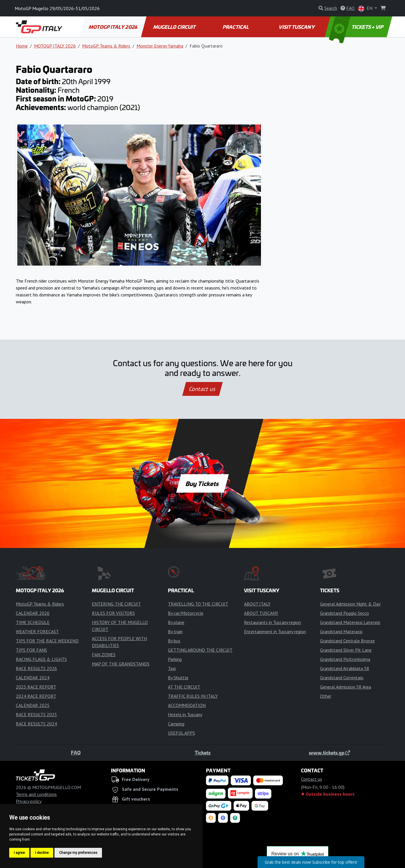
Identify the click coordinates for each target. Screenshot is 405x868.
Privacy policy (29, 801)
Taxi (172, 668)
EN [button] (366, 8)
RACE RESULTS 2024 (36, 724)
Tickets (203, 752)
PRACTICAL (236, 27)
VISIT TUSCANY (297, 27)
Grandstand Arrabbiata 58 (345, 668)
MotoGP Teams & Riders (106, 46)
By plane (176, 622)
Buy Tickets (202, 483)
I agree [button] (19, 853)
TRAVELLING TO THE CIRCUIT (198, 604)
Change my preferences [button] (78, 853)
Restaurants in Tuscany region (272, 622)
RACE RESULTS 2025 (36, 714)
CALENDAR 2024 (33, 678)
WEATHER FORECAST (37, 631)
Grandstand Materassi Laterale (350, 622)
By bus (174, 641)
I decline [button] (42, 853)
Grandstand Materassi (341, 631)
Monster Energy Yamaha (160, 46)
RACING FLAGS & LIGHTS (41, 659)
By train (175, 631)
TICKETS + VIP (357, 27)
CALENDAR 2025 (33, 705)
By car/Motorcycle (186, 613)
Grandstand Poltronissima (345, 659)
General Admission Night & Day (350, 604)
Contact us (202, 389)
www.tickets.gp (329, 752)
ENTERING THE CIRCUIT (116, 604)
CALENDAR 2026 (33, 613)
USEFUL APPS (181, 733)
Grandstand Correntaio (342, 678)
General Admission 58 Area (346, 687)
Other (326, 696)
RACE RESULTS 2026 (36, 668)
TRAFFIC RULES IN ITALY (193, 696)
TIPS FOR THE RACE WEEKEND (47, 641)
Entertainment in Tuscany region (275, 631)
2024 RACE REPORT (36, 696)
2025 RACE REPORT (36, 687)
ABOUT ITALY (257, 604)
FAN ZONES (104, 655)
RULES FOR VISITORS (113, 613)
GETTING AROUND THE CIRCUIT (200, 650)
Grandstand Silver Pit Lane (346, 650)
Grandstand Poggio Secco (345, 613)
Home (22, 46)
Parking (175, 659)
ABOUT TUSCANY (261, 613)
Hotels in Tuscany (185, 714)
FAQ (76, 752)
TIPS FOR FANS (31, 650)
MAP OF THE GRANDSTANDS (121, 664)
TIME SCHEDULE (33, 622)
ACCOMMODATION (187, 705)
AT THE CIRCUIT (184, 687)
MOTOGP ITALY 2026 (113, 27)
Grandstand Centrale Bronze (347, 641)
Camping (176, 724)
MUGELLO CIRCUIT (175, 27)
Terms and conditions (36, 794)
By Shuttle (178, 678)
